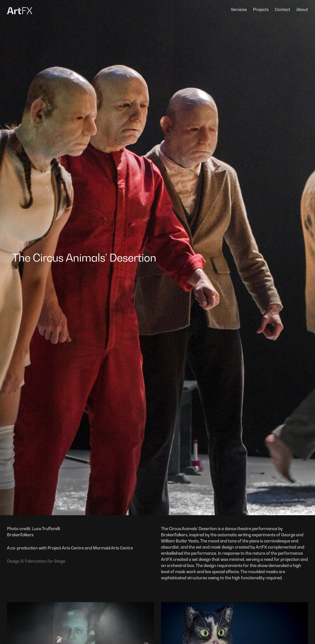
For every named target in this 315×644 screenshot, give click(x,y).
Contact (282, 9)
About (302, 9)
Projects (261, 9)
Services (239, 9)
